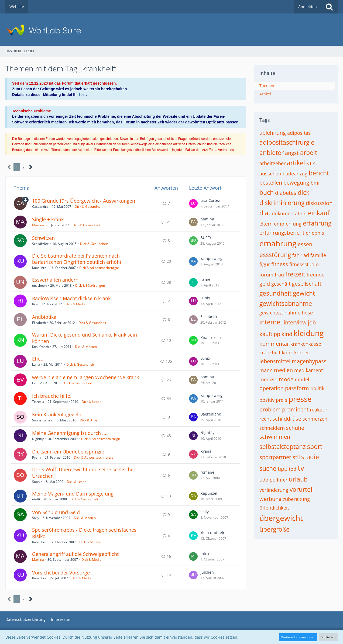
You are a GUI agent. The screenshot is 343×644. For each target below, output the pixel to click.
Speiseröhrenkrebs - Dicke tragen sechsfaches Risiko (84, 533)
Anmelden (308, 7)
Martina (38, 225)
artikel (296, 163)
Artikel (265, 94)
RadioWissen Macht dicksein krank (71, 298)
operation (272, 388)
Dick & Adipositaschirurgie (99, 268)
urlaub (298, 479)
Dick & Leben (92, 402)
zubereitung (296, 499)
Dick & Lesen (77, 482)
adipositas (299, 133)
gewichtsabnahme (286, 303)
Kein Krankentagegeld (57, 414)
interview (295, 322)
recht (265, 419)
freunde (315, 275)
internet (271, 322)
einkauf (319, 213)
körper (302, 352)
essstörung (275, 255)
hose (307, 313)
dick (303, 192)
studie (310, 457)
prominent (295, 409)
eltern (266, 224)
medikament (308, 370)
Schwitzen (43, 238)
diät (265, 213)
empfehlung (288, 224)
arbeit (309, 153)
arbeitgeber (272, 163)
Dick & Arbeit (90, 420)
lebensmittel (275, 361)
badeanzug (295, 174)
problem (270, 409)
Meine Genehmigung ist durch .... (70, 433)
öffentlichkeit (274, 508)
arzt (312, 163)
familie (318, 255)
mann (266, 370)
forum (266, 275)
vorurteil (302, 489)
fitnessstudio (304, 264)
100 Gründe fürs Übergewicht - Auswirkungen (84, 201)
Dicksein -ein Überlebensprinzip (68, 452)
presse (300, 399)
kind (287, 334)
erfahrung (317, 223)
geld (265, 284)
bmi (315, 183)
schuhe (295, 428)
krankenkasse (306, 344)
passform (297, 388)
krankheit (270, 352)
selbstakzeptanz (283, 446)
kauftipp (270, 334)
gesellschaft (307, 284)
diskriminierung (282, 203)
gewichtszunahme (280, 313)
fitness (280, 264)
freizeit (295, 274)
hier (82, 95)
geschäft (281, 284)
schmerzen (315, 419)
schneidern (272, 428)
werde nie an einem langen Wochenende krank (85, 377)
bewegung (296, 183)
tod (293, 469)
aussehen (270, 174)
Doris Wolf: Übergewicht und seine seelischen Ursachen (84, 473)
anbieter (272, 153)
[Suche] (329, 7)
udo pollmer (273, 480)
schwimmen (275, 437)
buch (267, 192)
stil (296, 457)
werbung (270, 499)
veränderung (274, 490)
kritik (287, 352)
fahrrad (301, 255)
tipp (283, 469)
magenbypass (309, 361)
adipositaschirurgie (287, 142)
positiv (267, 400)
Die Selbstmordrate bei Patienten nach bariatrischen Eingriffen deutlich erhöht (77, 259)
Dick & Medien (76, 304)
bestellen (271, 183)
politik (317, 388)
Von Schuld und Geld (56, 512)
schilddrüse (287, 419)
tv (301, 468)
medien (283, 370)
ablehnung (273, 133)
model (302, 379)
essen (305, 244)
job (312, 322)
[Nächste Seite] (31, 167)
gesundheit (275, 293)
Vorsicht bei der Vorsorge (61, 573)
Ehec (37, 359)
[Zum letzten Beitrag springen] (193, 203)
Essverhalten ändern (55, 280)
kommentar (274, 344)
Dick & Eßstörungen (90, 285)
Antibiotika (44, 317)
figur (265, 264)
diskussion (319, 203)
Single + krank (48, 219)
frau (279, 275)
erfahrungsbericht (282, 233)
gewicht (304, 293)
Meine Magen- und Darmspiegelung (73, 494)
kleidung (309, 333)
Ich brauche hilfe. (52, 396)
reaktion (319, 410)
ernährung (278, 243)
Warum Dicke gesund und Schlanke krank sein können (85, 338)
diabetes (286, 193)
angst (292, 153)
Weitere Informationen (298, 637)
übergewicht (281, 518)
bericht (319, 173)
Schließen (328, 637)
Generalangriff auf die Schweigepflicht (75, 554)
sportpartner (275, 457)
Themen (267, 86)
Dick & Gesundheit (89, 207)
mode (286, 379)
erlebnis (315, 233)
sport (315, 446)
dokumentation (289, 213)
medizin (268, 379)
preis (282, 400)
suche (268, 468)
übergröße (275, 529)
